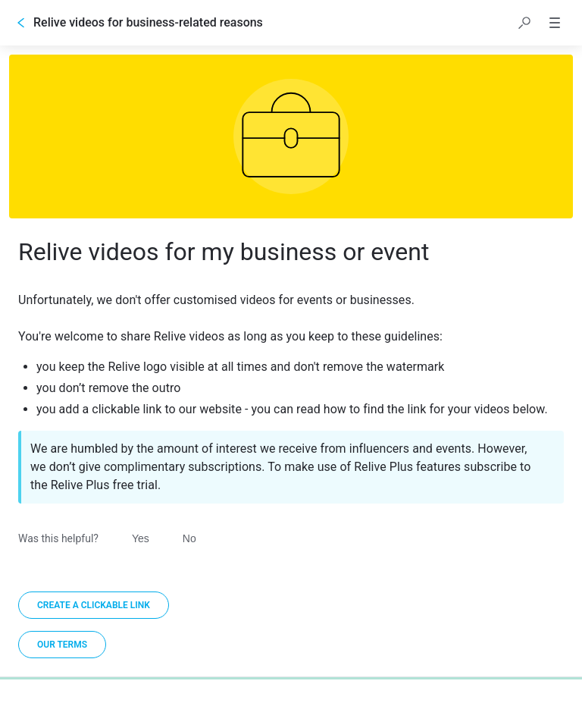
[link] (62, 645)
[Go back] (21, 23)
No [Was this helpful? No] (189, 538)
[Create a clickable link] (94, 605)
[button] (524, 23)
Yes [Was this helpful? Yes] (141, 538)
